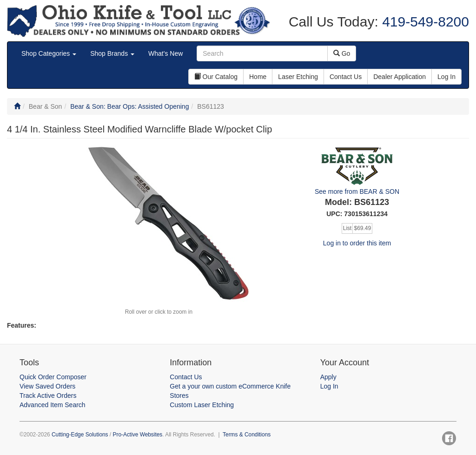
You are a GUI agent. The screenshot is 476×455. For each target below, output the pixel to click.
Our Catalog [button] (216, 77)
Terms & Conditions (247, 435)
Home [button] (258, 77)
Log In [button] (446, 77)
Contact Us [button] (346, 77)
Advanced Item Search (53, 405)
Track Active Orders (48, 396)
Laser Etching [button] (298, 77)
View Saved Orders (47, 386)
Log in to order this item (357, 243)
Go (342, 53)
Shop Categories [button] (49, 53)
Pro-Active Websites (137, 435)
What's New (165, 53)
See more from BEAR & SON (357, 191)
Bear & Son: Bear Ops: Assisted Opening (129, 106)
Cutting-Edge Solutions (80, 435)
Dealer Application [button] (400, 77)
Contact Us (186, 377)
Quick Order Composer (53, 377)
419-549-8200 (424, 22)
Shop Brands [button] (112, 53)
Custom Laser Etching (202, 405)
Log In (329, 386)
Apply (328, 377)
